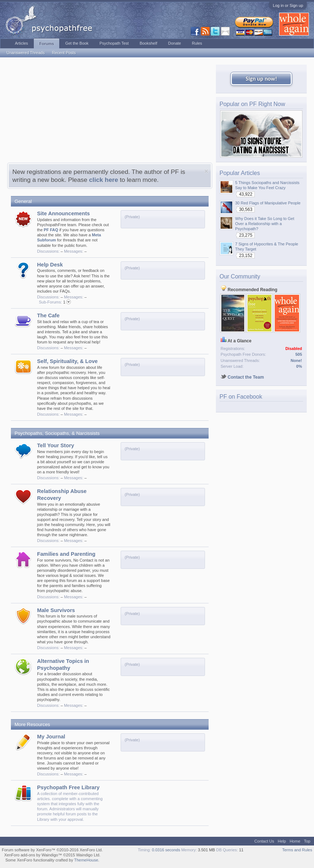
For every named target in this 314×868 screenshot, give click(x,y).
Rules (197, 43)
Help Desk (50, 265)
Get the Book (77, 43)
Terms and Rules (297, 850)
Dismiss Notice (206, 171)
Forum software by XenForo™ (52, 850)
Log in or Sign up (288, 5)
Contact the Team (242, 377)
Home (295, 841)
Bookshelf (148, 43)
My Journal (51, 737)
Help (282, 841)
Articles (21, 43)
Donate (174, 43)
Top (307, 841)
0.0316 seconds (166, 850)
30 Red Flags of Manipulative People (268, 203)
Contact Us (264, 841)
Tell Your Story (56, 445)
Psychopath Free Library (68, 787)
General (23, 201)
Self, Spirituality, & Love (67, 361)
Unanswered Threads (26, 53)
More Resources (32, 724)
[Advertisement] (110, 112)
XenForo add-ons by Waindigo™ (33, 855)
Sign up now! (261, 79)
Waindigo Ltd (88, 855)
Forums (47, 44)
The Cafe (48, 315)
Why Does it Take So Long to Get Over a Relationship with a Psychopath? (265, 224)
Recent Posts (64, 53)
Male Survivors (56, 610)
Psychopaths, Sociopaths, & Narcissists (57, 433)
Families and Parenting (66, 554)
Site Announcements (63, 213)
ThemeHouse (86, 860)
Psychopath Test (114, 43)
